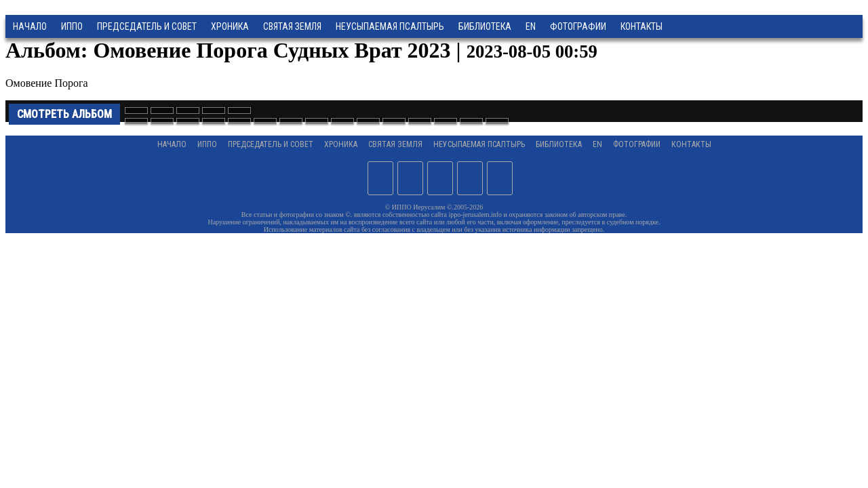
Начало (30, 26)
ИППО (72, 26)
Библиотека (485, 26)
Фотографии (637, 144)
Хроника (230, 26)
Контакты (691, 144)
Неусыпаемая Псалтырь (390, 26)
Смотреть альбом (64, 114)
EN (531, 26)
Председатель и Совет (147, 26)
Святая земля (292, 26)
